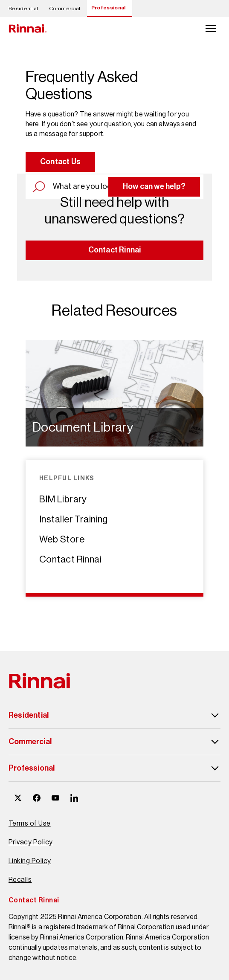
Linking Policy (30, 861)
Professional (109, 8)
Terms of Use (30, 823)
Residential (23, 9)
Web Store (62, 539)
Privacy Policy (31, 842)
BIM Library (63, 499)
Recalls (20, 880)
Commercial (65, 9)
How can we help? (154, 186)
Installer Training (74, 519)
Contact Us (60, 162)
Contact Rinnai (115, 250)
